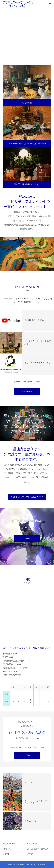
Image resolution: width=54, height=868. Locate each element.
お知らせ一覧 (27, 392)
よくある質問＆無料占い (38, 849)
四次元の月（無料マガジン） (27, 184)
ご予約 (27, 755)
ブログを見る (27, 538)
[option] (27, 35)
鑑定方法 (7, 849)
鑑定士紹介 (27, 103)
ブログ (30, 854)
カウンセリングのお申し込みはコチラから (27, 144)
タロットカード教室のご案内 (27, 382)
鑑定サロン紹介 (10, 844)
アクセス (7, 854)
